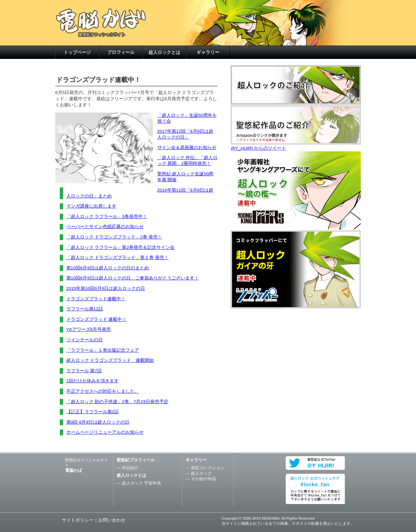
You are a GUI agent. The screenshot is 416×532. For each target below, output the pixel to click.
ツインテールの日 (84, 340)
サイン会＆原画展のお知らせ (187, 148)
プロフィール (121, 52)
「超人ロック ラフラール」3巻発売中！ (107, 217)
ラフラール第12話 (85, 309)
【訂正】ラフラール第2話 (93, 412)
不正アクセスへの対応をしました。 (103, 391)
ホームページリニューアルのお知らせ (105, 432)
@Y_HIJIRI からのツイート (258, 148)
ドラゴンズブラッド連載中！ (96, 299)
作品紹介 (130, 468)
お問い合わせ (112, 520)
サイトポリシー (78, 520)
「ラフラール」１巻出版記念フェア (103, 350)
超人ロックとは (164, 52)
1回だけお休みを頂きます (93, 381)
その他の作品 (203, 479)
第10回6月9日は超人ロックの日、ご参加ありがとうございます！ (133, 278)
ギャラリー (208, 52)
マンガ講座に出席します (91, 206)
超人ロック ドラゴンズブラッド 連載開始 (110, 360)
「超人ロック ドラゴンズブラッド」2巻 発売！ (114, 237)
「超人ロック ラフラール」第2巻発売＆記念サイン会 (120, 247)
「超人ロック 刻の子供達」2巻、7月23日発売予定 (117, 402)
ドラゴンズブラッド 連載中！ (97, 319)
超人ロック (201, 473)
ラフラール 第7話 (84, 371)
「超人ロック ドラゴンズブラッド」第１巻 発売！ (118, 258)
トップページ (77, 52)
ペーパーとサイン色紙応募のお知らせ (105, 227)
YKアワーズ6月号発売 (89, 329)
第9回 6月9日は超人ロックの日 (98, 422)
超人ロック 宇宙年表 (142, 483)
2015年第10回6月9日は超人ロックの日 (106, 288)
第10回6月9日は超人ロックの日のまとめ (108, 268)
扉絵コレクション (208, 468)
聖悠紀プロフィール (136, 460)
